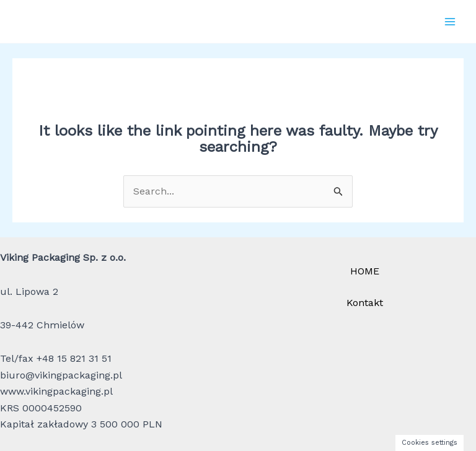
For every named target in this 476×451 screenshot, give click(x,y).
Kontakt (365, 303)
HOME (365, 271)
